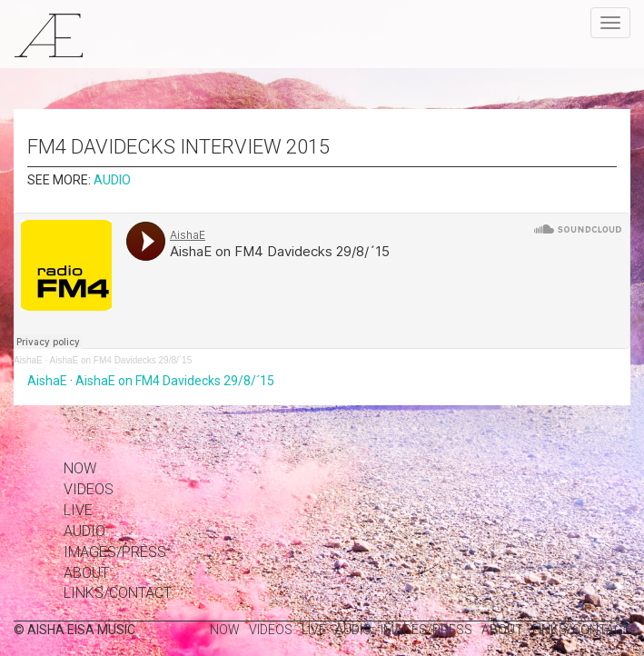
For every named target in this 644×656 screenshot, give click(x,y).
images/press (115, 552)
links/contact (118, 593)
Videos (89, 489)
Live (78, 510)
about (86, 573)
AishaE (28, 360)
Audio (112, 180)
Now (80, 468)
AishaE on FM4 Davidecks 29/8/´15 (120, 360)
